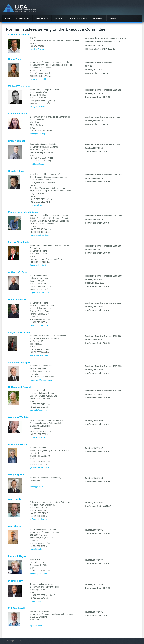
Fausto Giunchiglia (19, 242)
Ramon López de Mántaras (23, 212)
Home (7, 19)
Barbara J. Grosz (17, 445)
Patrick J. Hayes (17, 556)
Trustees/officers (78, 19)
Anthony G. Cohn (18, 272)
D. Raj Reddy (15, 581)
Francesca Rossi (17, 114)
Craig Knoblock (17, 141)
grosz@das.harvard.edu (41, 467)
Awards (59, 19)
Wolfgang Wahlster (19, 417)
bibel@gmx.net (37, 487)
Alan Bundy (15, 499)
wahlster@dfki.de (38, 437)
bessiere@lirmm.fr (38, 49)
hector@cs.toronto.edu (40, 325)
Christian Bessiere (18, 35)
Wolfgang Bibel (17, 475)
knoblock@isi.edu (38, 164)
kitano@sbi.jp (36, 205)
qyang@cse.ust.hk (38, 79)
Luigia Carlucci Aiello (20, 333)
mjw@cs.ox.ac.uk (38, 107)
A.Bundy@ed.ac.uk (39, 519)
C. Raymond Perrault (20, 387)
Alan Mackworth (17, 526)
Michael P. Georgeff (19, 363)
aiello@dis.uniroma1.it (40, 355)
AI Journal (98, 19)
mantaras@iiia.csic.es (40, 235)
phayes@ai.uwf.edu (39, 574)
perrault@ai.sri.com (39, 410)
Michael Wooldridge (19, 86)
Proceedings (42, 19)
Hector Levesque (18, 300)
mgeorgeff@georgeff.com (41, 380)
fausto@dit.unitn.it (38, 265)
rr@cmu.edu (36, 601)
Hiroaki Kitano (16, 171)
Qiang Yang (14, 59)
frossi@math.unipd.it (39, 134)
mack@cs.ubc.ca (38, 549)
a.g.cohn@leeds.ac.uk (40, 293)
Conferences (23, 19)
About (113, 19)
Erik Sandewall (16, 608)
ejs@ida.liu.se (36, 626)
